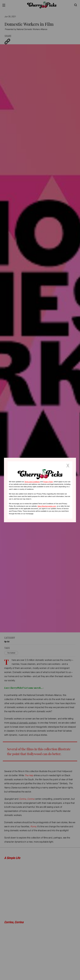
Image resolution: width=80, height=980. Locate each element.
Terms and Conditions (32, 482)
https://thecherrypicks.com (47, 506)
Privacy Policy (48, 482)
